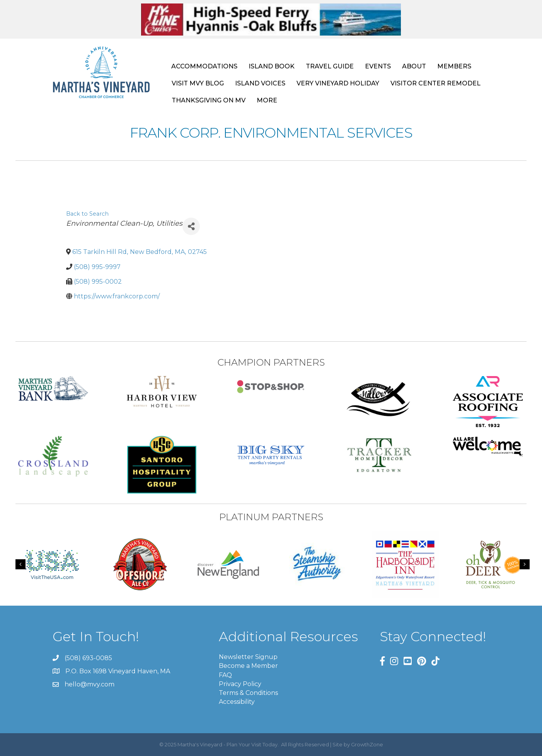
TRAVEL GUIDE (330, 66)
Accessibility (237, 702)
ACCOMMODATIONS (204, 66)
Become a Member (248, 666)
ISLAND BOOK (272, 66)
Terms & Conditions (248, 693)
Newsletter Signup (248, 657)
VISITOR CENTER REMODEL (435, 83)
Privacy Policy (240, 684)
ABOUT (414, 66)
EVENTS (378, 66)
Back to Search (87, 214)
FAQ (225, 675)
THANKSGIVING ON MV (209, 100)
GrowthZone (367, 744)
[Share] (191, 226)
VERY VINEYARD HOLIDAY (338, 83)
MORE (267, 100)
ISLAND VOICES (260, 83)
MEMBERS (454, 66)
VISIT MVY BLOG (198, 83)
